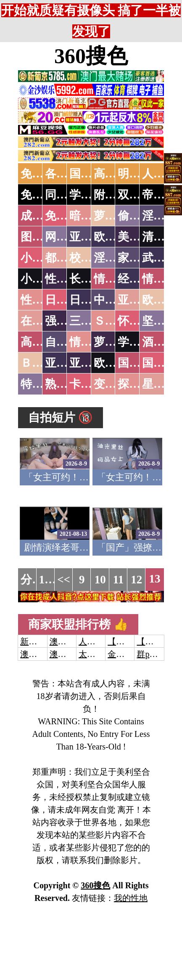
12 (136, 580)
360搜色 (91, 56)
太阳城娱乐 (100, 654)
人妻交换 (95, 641)
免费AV (40, 174)
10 (100, 580)
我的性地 (131, 898)
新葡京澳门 (41, 641)
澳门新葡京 (71, 654)
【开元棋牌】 (133, 641)
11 (119, 580)
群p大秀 (151, 654)
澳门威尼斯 (71, 641)
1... (46, 580)
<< (64, 580)
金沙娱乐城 (129, 654)
